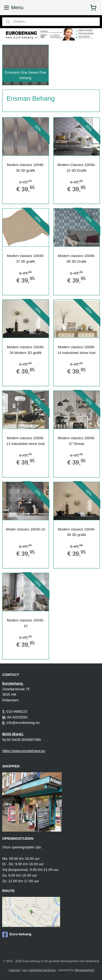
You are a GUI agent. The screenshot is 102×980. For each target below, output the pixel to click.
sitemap (15, 970)
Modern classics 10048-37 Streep (77, 441)
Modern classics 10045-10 (25, 623)
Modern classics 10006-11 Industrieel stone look (25, 441)
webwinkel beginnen (42, 970)
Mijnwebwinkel (84, 970)
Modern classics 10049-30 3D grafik (77, 532)
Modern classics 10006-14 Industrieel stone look (77, 350)
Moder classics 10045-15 (26, 529)
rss (25, 970)
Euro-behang (17, 935)
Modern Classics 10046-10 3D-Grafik (76, 168)
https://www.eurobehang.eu (24, 751)
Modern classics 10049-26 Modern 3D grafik (25, 350)
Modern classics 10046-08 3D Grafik (77, 259)
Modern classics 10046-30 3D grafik (25, 168)
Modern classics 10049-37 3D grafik (25, 259)
